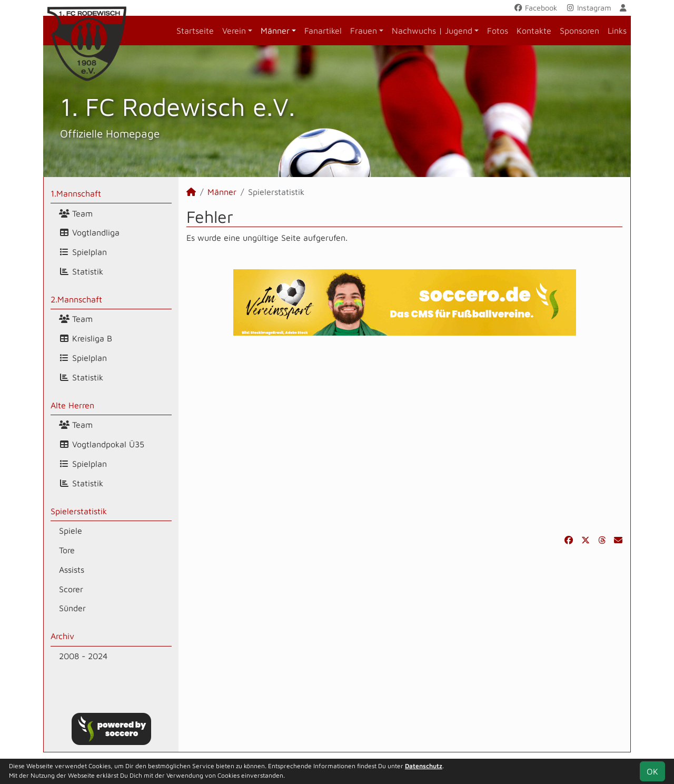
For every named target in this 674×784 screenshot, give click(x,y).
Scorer (71, 589)
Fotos (498, 31)
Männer (275, 31)
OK (652, 771)
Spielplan (83, 252)
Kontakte (534, 31)
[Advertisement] (404, 435)
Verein (234, 31)
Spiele (71, 531)
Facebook (535, 8)
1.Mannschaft (76, 193)
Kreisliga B (86, 338)
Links (617, 31)
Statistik (81, 271)
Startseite (195, 31)
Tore (67, 550)
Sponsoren (579, 31)
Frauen (364, 31)
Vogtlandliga (89, 232)
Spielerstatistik (79, 511)
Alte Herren (72, 405)
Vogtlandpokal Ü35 (102, 444)
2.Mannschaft (76, 299)
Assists (72, 570)
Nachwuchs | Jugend (432, 31)
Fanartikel (323, 31)
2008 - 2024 (83, 656)
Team (76, 213)
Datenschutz (424, 766)
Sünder (72, 608)
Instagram (588, 8)
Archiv (62, 636)
